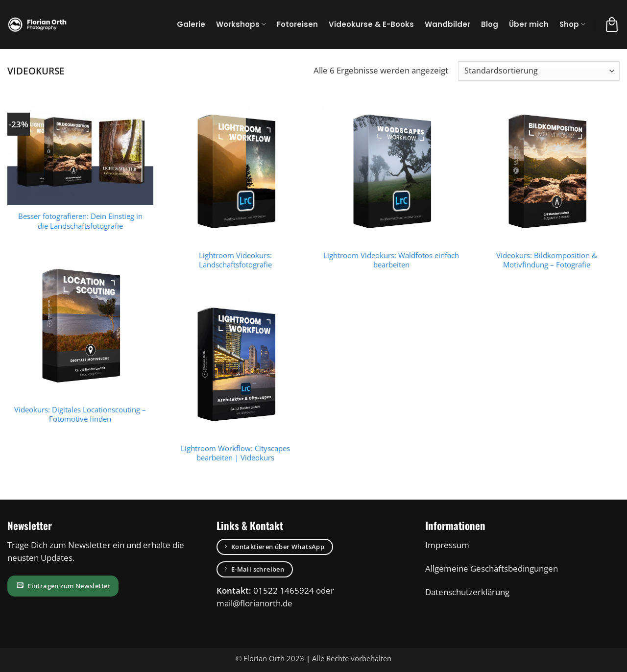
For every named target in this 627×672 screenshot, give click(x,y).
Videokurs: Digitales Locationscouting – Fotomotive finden (80, 414)
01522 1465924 (284, 590)
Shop (572, 24)
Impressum (447, 545)
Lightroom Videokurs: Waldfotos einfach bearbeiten (391, 260)
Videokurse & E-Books (371, 24)
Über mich (529, 24)
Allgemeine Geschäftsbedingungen (492, 568)
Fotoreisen (297, 24)
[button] (612, 24)
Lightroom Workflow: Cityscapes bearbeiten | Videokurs (235, 453)
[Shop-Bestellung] (539, 71)
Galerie (191, 24)
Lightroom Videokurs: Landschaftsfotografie (235, 260)
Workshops (241, 24)
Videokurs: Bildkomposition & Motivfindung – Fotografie (547, 260)
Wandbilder (447, 24)
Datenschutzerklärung (467, 592)
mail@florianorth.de (254, 603)
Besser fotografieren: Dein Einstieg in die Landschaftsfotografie (80, 221)
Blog (490, 24)
